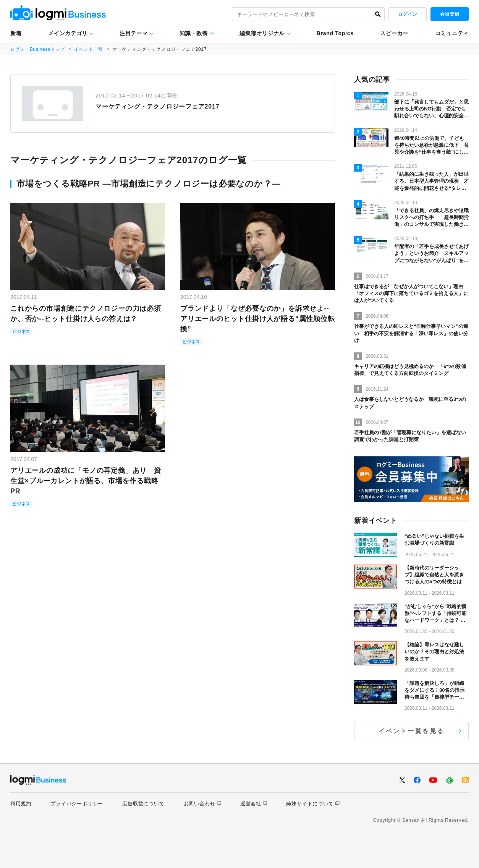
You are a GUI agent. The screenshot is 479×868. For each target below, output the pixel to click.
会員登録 (450, 14)
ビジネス (23, 332)
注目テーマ (134, 33)
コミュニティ (452, 33)
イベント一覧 (90, 49)
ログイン (408, 14)
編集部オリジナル (262, 33)
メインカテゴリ (68, 33)
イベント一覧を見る (412, 731)
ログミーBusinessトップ (38, 49)
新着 (16, 33)
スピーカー (394, 33)
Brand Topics (335, 33)
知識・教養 (194, 33)
